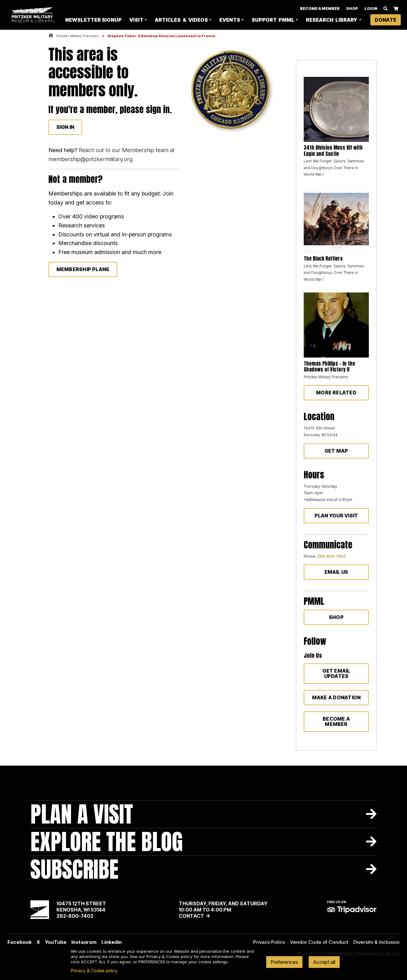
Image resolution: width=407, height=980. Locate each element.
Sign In (65, 127)
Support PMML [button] (264, 20)
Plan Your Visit (336, 516)
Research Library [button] (320, 20)
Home (51, 36)
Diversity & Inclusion (376, 942)
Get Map (336, 451)
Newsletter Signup (84, 20)
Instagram (84, 942)
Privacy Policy (269, 942)
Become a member (336, 721)
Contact (191, 916)
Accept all (324, 962)
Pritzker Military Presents (78, 36)
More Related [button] (336, 393)
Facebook (20, 942)
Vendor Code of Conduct (319, 942)
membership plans (83, 269)
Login (371, 7)
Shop (352, 7)
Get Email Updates (336, 673)
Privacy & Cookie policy (94, 971)
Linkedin (112, 942)
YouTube (56, 942)
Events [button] (230, 20)
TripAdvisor (352, 910)
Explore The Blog (107, 842)
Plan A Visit (82, 814)
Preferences (284, 962)
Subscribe (74, 869)
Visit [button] (137, 20)
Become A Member (320, 7)
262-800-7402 (331, 556)
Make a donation (336, 697)
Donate (386, 20)
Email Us (336, 572)
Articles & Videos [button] (171, 20)
